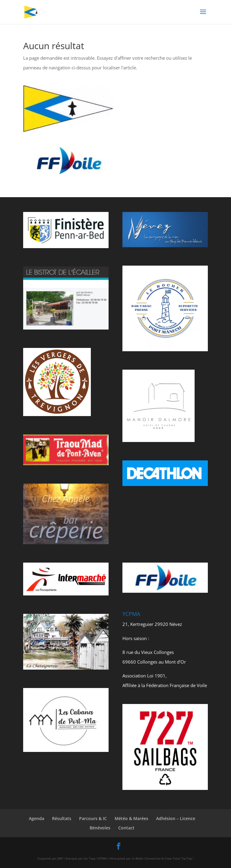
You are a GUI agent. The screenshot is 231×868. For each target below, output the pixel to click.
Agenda (37, 818)
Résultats (62, 818)
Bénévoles (100, 828)
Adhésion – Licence (176, 818)
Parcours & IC (93, 818)
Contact (126, 828)
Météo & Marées (131, 818)
